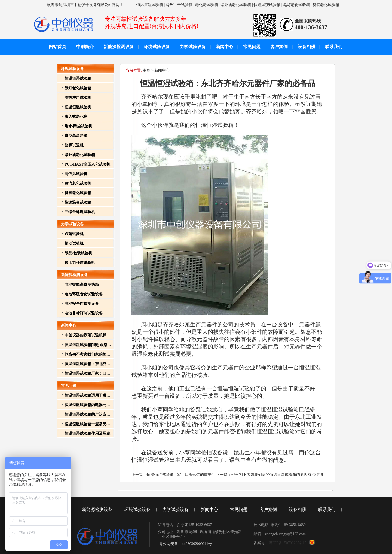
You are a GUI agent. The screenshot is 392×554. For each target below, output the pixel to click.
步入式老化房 (76, 117)
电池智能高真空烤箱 (82, 285)
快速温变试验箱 (267, 5)
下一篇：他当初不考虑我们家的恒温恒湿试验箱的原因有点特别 (269, 475)
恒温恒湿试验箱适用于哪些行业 (91, 395)
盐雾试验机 (74, 145)
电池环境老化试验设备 (84, 294)
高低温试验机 (76, 174)
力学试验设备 (193, 47)
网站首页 (57, 47)
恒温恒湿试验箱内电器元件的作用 (93, 405)
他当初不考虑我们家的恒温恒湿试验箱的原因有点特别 (110, 354)
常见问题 (252, 47)
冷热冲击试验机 (78, 98)
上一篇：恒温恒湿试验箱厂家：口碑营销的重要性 (174, 475)
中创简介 (85, 47)
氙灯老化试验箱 (296, 5)
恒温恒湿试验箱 (150, 5)
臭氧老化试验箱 (326, 5)
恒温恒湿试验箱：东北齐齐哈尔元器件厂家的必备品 (108, 364)
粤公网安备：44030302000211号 (185, 544)
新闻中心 (225, 47)
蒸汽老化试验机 (78, 183)
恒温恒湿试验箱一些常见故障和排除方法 (99, 424)
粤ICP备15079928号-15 (287, 543)
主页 (146, 70)
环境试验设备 (157, 47)
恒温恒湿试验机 (78, 107)
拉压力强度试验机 (80, 263)
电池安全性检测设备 (82, 304)
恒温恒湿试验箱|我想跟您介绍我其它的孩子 (101, 345)
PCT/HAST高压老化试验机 (87, 164)
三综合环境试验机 (80, 212)
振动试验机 (74, 244)
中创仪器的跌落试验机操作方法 (91, 335)
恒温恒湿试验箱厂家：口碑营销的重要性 (99, 373)
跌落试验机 (74, 234)
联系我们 (334, 47)
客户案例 (279, 47)
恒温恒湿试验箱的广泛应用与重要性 (95, 414)
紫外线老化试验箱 (236, 5)
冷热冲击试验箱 (179, 5)
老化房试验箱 (207, 5)
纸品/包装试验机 (78, 253)
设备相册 (307, 47)
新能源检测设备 (119, 47)
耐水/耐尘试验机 (78, 126)
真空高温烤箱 (76, 136)
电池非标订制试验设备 (84, 313)
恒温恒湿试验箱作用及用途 (87, 434)
